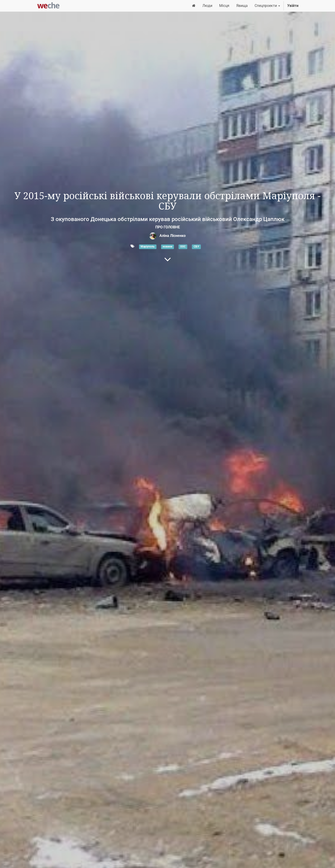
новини (167, 247)
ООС (183, 247)
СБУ (196, 247)
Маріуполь (148, 247)
